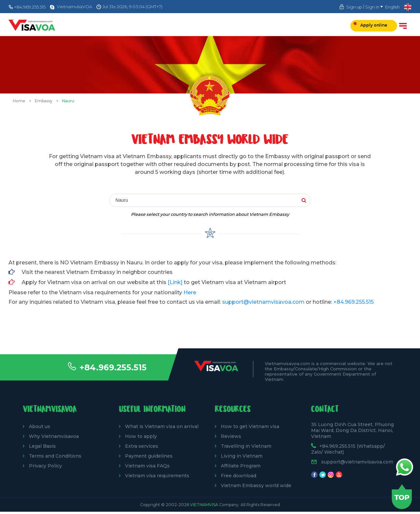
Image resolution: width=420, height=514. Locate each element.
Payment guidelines (149, 456)
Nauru (68, 101)
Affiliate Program (241, 466)
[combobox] (205, 201)
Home (19, 101)
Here (190, 292)
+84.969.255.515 (113, 367)
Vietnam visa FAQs (147, 466)
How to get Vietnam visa (250, 426)
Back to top (402, 497)
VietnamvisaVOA (74, 7)
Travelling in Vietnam (246, 446)
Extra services (142, 446)
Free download (239, 476)
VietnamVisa (204, 505)
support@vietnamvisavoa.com (263, 302)
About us (40, 426)
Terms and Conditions (55, 456)
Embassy (44, 101)
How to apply (141, 436)
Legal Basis (42, 446)
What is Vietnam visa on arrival (162, 426)
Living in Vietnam (242, 456)
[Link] (175, 282)
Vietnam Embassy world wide (256, 485)
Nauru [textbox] (122, 200)
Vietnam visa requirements (157, 476)
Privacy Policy (45, 466)
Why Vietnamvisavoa (54, 436)
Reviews (231, 436)
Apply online (370, 25)
